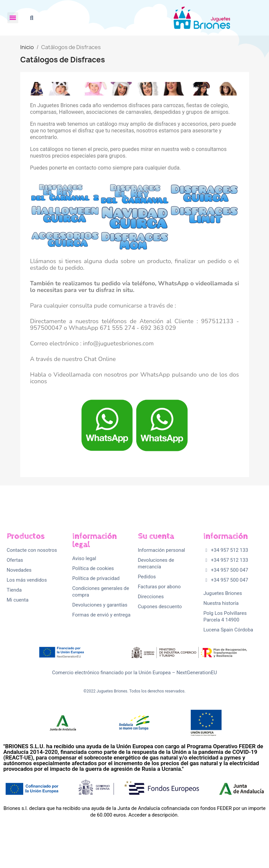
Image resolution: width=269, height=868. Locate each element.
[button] (32, 18)
